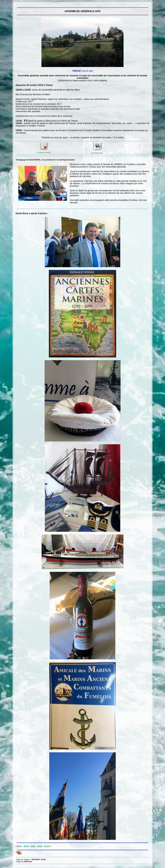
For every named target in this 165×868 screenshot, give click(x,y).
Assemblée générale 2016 (17, 4)
